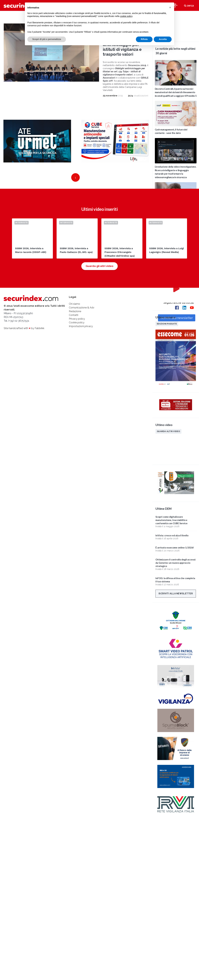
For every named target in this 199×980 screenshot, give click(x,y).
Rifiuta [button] (144, 39)
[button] (170, 7)
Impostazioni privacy (81, 326)
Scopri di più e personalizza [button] (47, 39)
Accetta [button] (163, 39)
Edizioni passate (167, 324)
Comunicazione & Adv (82, 308)
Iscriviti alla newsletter (176, 594)
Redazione (75, 311)
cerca (189, 5)
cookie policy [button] (126, 16)
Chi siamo (74, 304)
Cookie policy (77, 322)
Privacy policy (77, 319)
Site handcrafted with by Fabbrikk (24, 328)
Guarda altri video (168, 431)
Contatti (74, 315)
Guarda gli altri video (99, 266)
